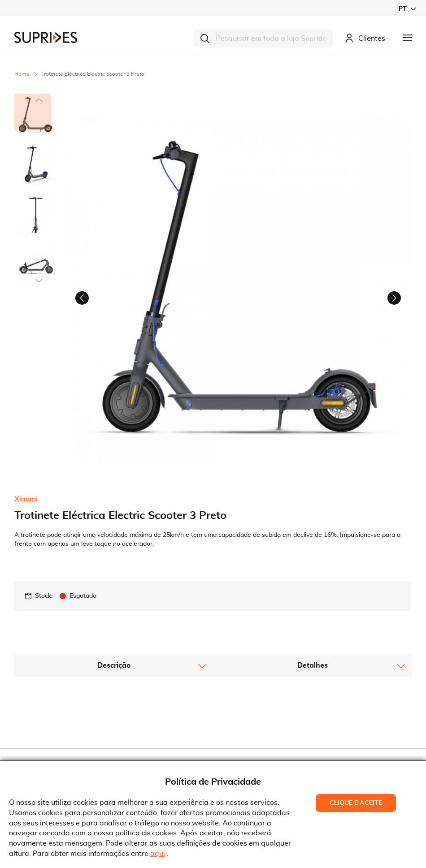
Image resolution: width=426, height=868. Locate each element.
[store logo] (46, 37)
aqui (158, 854)
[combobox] (263, 39)
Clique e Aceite (356, 803)
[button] (407, 9)
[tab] (114, 587)
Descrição (114, 587)
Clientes (365, 39)
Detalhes (313, 587)
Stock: (44, 518)
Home (22, 74)
